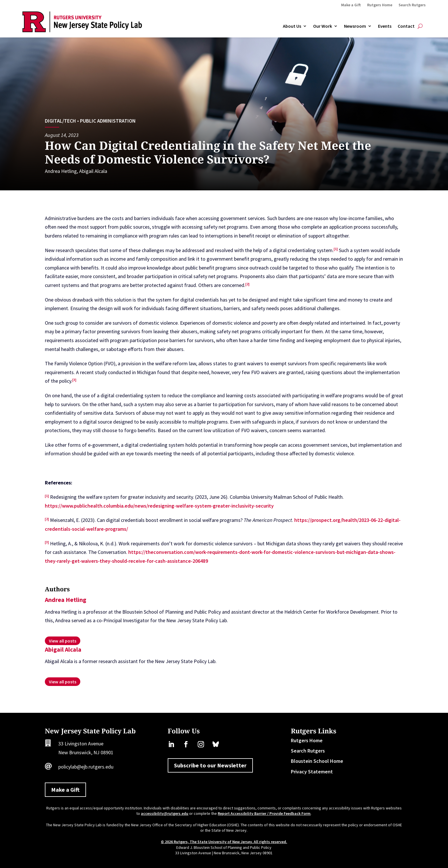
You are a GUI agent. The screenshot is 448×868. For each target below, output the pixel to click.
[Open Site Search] (420, 26)
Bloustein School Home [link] (317, 761)
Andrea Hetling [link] (61, 171)
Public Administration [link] (108, 121)
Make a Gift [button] (65, 790)
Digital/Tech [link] (60, 121)
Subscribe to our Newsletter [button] (210, 765)
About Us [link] (292, 26)
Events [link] (385, 26)
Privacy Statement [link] (312, 772)
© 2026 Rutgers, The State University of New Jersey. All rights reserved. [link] (224, 842)
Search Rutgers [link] (412, 5)
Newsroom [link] (355, 26)
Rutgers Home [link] (380, 5)
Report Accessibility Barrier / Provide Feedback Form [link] (264, 813)
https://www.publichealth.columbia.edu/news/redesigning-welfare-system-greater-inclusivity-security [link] (159, 506)
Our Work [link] (323, 26)
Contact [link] (406, 26)
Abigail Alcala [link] (93, 171)
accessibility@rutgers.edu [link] (165, 813)
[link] (82, 30)
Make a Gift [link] (351, 5)
